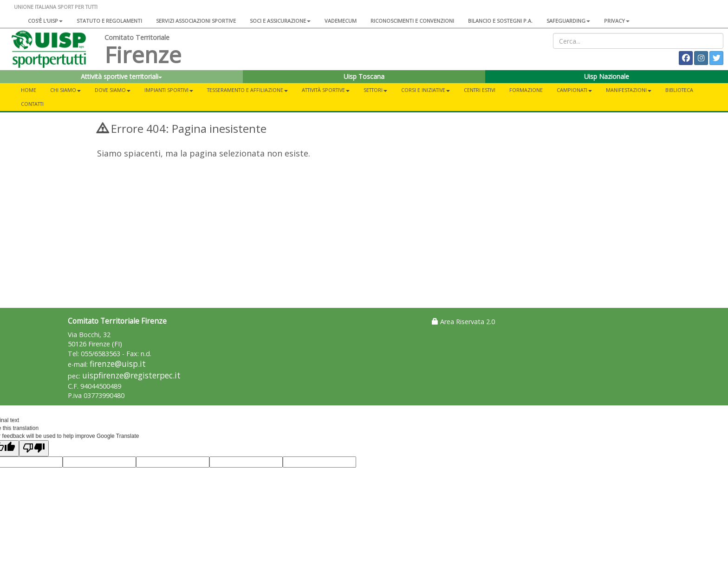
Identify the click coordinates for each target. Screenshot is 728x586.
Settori (375, 90)
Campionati (574, 90)
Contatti (32, 104)
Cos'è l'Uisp (45, 21)
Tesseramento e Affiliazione (247, 90)
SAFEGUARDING (568, 21)
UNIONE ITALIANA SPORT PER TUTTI (56, 7)
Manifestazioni (629, 90)
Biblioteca (679, 90)
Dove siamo (113, 90)
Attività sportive (326, 90)
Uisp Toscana (364, 76)
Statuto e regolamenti (109, 21)
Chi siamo (65, 90)
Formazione (526, 90)
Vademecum (341, 21)
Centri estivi (480, 90)
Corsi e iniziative (426, 90)
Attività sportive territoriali (121, 76)
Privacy (617, 21)
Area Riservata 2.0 (463, 322)
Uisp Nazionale (607, 76)
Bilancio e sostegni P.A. (500, 21)
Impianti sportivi (169, 90)
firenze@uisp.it (118, 364)
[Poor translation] (34, 448)
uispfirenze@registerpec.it (131, 375)
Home (29, 90)
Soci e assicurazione (280, 21)
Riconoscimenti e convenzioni (412, 21)
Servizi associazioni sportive (196, 21)
